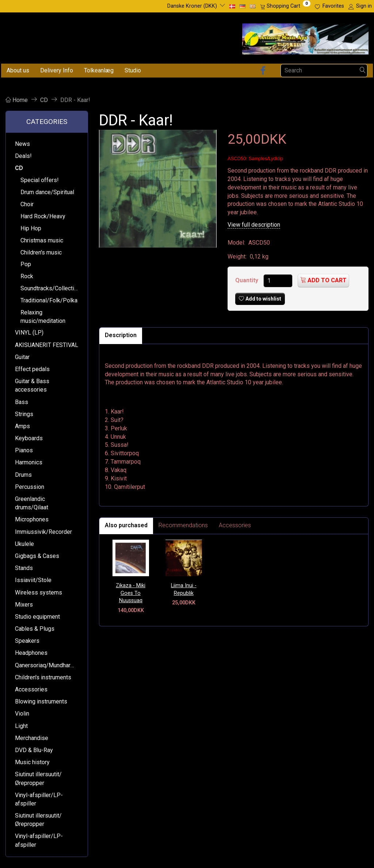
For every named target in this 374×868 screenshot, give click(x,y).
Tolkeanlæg (99, 70)
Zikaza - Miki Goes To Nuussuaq (131, 593)
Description (121, 335)
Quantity (247, 280)
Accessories (235, 525)
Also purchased (126, 525)
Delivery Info (57, 70)
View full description (254, 225)
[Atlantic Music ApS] (305, 37)
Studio (133, 70)
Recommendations (183, 525)
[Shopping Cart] (285, 6)
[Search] (363, 70)
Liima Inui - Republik (184, 589)
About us (18, 70)
